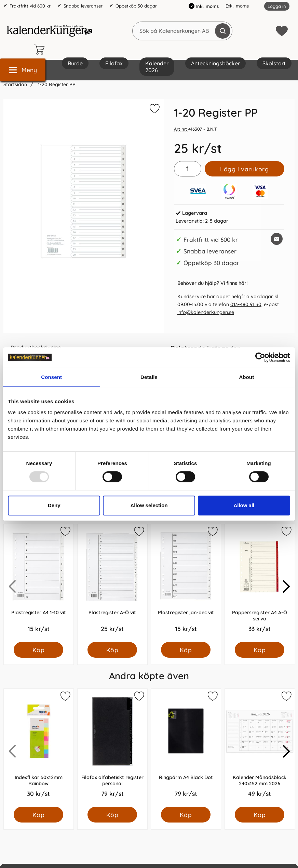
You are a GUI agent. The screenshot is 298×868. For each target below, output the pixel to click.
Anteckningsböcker (215, 63)
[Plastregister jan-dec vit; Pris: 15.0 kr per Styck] (186, 583)
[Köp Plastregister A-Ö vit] (112, 650)
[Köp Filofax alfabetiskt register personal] (112, 815)
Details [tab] (149, 377)
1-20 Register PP (56, 84)
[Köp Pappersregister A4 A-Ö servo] (260, 650)
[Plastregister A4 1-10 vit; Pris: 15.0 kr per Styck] (39, 583)
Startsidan (15, 84)
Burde (75, 63)
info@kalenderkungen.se (206, 312)
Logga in (277, 6)
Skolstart (274, 63)
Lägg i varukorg (244, 169)
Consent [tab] (51, 377)
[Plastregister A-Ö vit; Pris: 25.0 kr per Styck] (112, 583)
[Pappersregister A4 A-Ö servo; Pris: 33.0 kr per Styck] (260, 583)
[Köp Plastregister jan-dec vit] (186, 650)
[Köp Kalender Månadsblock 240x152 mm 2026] (260, 815)
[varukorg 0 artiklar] (41, 50)
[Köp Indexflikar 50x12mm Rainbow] (38, 815)
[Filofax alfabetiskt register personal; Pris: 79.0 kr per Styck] (112, 748)
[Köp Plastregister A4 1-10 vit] (38, 650)
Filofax (114, 63)
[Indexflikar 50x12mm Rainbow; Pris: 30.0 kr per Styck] (39, 748)
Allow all (244, 505)
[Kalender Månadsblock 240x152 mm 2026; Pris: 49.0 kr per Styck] (260, 748)
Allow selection (149, 505)
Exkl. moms (237, 6)
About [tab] (246, 377)
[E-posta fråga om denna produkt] (277, 239)
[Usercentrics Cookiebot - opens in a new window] (260, 357)
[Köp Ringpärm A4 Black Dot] (186, 815)
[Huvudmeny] (23, 70)
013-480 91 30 (246, 304)
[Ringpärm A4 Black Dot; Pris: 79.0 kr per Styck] (186, 748)
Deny (54, 505)
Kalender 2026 (157, 67)
